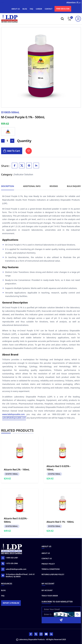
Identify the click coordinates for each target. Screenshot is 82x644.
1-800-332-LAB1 (10, 558)
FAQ (31, 9)
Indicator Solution (24, 174)
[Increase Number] (12, 141)
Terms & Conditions (51, 569)
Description (8, 186)
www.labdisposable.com (14, 415)
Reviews (54, 186)
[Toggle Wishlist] (29, 151)
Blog (3, 590)
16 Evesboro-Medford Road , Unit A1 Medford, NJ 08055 (18, 576)
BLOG (25, 9)
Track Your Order (50, 596)
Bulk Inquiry (74, 186)
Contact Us (47, 559)
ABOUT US (16, 9)
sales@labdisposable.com (14, 418)
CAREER (39, 9)
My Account (47, 590)
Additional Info (32, 186)
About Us (46, 553)
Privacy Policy (48, 564)
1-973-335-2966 (9, 564)
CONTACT (49, 9)
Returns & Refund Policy (53, 574)
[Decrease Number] (3, 141)
